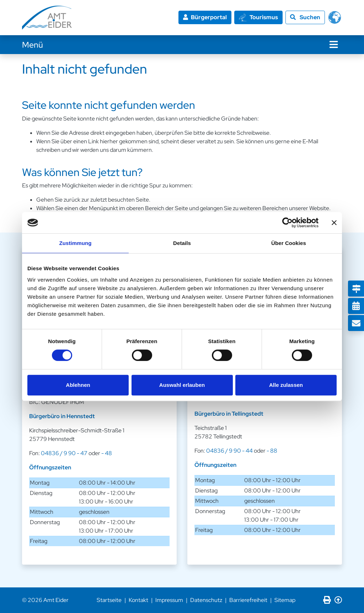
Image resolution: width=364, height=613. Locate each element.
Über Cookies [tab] (289, 243)
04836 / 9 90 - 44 (229, 451)
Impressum (169, 600)
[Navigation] (334, 45)
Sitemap (285, 600)
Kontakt (138, 600)
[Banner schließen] (334, 223)
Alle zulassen (286, 385)
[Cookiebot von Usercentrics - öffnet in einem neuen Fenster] (287, 223)
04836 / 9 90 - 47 (64, 453)
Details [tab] (182, 243)
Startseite (109, 600)
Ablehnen (78, 385)
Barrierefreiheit (248, 600)
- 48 (107, 453)
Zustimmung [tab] (76, 243)
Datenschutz (206, 600)
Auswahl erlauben (182, 385)
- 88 (272, 451)
